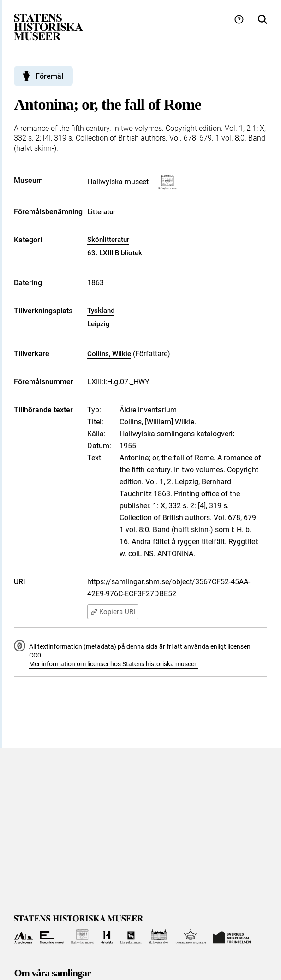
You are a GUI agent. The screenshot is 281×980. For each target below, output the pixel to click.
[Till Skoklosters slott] (159, 936)
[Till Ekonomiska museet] (52, 936)
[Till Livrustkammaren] (131, 936)
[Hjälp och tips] (239, 20)
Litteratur (101, 212)
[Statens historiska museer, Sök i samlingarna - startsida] (48, 26)
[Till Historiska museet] (107, 936)
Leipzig (99, 324)
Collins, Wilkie (109, 354)
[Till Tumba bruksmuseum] (191, 936)
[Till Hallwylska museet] (82, 936)
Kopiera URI (113, 612)
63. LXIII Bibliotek (115, 253)
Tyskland (101, 311)
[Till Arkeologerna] (23, 936)
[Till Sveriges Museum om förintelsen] (232, 936)
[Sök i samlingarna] (263, 20)
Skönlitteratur (108, 240)
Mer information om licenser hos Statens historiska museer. (114, 664)
